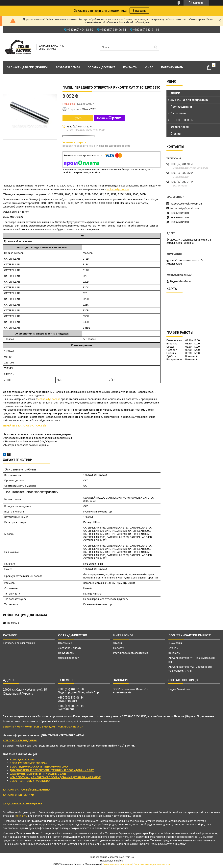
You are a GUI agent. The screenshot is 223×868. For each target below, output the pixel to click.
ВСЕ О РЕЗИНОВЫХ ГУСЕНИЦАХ (30, 781)
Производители (181, 107)
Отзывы (176, 134)
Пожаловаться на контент (117, 864)
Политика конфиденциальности (152, 864)
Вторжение (65, 643)
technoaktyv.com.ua (118, 189)
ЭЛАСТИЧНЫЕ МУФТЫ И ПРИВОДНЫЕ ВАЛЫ (38, 774)
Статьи (118, 643)
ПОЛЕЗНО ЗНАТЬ (182, 120)
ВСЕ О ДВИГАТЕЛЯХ (22, 759)
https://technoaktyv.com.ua (186, 204)
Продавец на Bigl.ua (112, 861)
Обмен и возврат (69, 658)
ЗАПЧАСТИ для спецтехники (189, 100)
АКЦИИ (175, 93)
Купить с (109, 118)
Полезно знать (172, 67)
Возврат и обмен (68, 67)
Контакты (130, 67)
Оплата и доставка (101, 67)
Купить (78, 118)
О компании (178, 113)
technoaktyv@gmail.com (185, 208)
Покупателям (66, 653)
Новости (119, 648)
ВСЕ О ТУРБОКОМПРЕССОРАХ (28, 763)
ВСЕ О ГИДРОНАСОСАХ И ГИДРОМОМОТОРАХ (39, 767)
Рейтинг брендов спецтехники (131, 653)
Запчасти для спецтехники (27, 67)
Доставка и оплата (70, 648)
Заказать (139, 11)
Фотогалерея (180, 127)
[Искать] (156, 47)
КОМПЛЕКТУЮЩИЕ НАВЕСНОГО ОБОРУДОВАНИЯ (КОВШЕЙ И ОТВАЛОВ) (56, 777)
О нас (149, 67)
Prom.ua (129, 857)
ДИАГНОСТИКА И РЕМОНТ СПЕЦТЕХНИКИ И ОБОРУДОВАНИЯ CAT (52, 770)
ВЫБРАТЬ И (44, 727)
